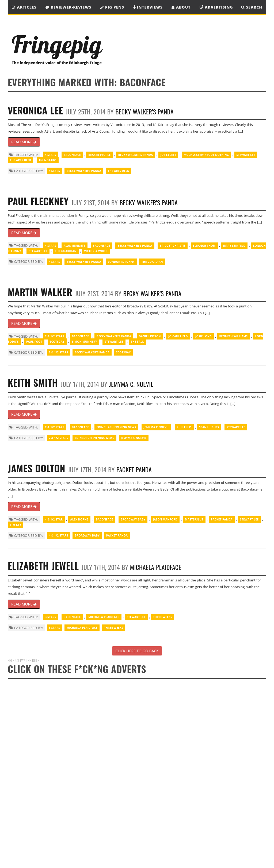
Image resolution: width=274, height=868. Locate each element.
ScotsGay (57, 342)
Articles (24, 7)
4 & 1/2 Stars (59, 535)
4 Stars (50, 155)
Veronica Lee (35, 110)
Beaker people (99, 155)
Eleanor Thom (204, 246)
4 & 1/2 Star (54, 519)
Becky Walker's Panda (144, 112)
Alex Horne (79, 519)
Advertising (216, 7)
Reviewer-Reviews (68, 7)
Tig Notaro (48, 160)
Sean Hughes (209, 427)
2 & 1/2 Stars (55, 336)
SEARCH (252, 7)
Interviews (148, 7)
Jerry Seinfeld (234, 246)
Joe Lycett (168, 155)
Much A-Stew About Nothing (206, 155)
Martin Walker (40, 292)
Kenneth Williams (234, 336)
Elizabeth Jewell (43, 566)
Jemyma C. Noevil (131, 384)
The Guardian (66, 251)
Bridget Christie (173, 246)
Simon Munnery (85, 342)
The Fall (137, 342)
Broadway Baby (133, 519)
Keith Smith (33, 382)
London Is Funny (121, 262)
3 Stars (50, 617)
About (181, 7)
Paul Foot (34, 342)
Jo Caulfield (178, 336)
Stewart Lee (246, 155)
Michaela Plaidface (156, 567)
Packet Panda (134, 470)
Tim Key (16, 525)
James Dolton (37, 468)
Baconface (72, 155)
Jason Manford (165, 519)
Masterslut (194, 519)
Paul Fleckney (38, 201)
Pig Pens (112, 7)
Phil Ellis (184, 427)
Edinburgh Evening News (116, 427)
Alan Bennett (75, 246)
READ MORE (24, 142)
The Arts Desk (20, 160)
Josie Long (203, 336)
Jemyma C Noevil (157, 427)
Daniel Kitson (150, 336)
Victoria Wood (96, 251)
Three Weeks (163, 617)
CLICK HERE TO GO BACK (137, 651)
